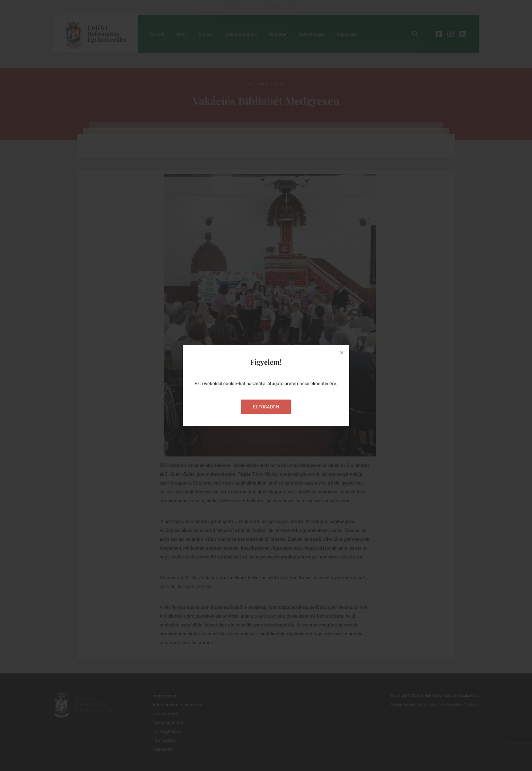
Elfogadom (266, 407)
